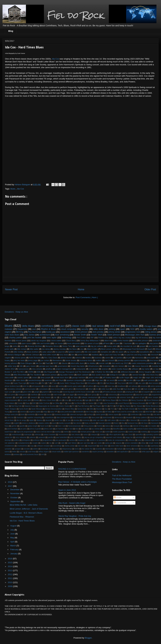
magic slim (138, 377)
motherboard (16, 435)
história (100, 426)
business (98, 358)
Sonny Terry (67, 346)
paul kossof (110, 360)
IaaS (115, 372)
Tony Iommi (122, 383)
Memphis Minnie (52, 346)
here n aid (62, 426)
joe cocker (45, 360)
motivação (28, 435)
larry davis (85, 429)
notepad (94, 435)
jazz (63, 326)
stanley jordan (70, 446)
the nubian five (87, 449)
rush (56, 443)
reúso (156, 440)
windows (8, 454)
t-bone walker (56, 340)
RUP (118, 406)
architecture (45, 335)
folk (21, 366)
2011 (10, 578)
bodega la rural (116, 375)
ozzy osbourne (21, 437)
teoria (77, 449)
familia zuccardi (65, 423)
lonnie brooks (71, 360)
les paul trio (60, 352)
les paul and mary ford (112, 355)
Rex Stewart (138, 406)
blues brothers (33, 352)
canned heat (137, 375)
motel (7, 435)
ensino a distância (29, 423)
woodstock (65, 332)
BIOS (94, 400)
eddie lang (12, 366)
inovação (117, 426)
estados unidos (44, 423)
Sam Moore (110, 383)
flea (123, 423)
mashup (58, 432)
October (14, 498)
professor (36, 440)
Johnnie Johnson (32, 355)
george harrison (79, 377)
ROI (111, 406)
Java (70, 403)
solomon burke (125, 397)
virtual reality (56, 452)
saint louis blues (12, 335)
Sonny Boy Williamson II (90, 340)
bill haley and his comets (123, 412)
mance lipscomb (142, 366)
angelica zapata (35, 412)
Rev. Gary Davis (51, 358)
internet (97, 392)
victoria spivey (20, 358)
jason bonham (12, 429)
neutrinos (48, 380)
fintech (116, 423)
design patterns (141, 418)
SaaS (150, 349)
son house (59, 343)
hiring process (89, 426)
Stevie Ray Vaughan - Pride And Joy (75, 516)
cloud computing (69, 329)
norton (86, 435)
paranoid (42, 437)
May (13, 538)
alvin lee (26, 386)
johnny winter (114, 332)
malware (9, 329)
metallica (74, 432)
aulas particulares (67, 412)
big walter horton (67, 375)
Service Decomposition (54, 409)
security (85, 329)
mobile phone (133, 432)
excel (54, 423)
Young (7, 412)
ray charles (131, 352)
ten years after (26, 400)
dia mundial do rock (128, 346)
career (108, 358)
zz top (156, 369)
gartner (14, 426)
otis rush (102, 395)
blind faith (149, 412)
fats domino (78, 423)
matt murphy (58, 395)
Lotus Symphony (109, 403)
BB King (20, 332)
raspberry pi (82, 440)
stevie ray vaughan (39, 340)
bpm (127, 375)
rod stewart (94, 369)
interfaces (126, 426)
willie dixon (98, 329)
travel (136, 449)
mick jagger (70, 395)
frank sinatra (148, 389)
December (15, 490)
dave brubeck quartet (81, 418)
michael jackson (86, 432)
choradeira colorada (14, 389)
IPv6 (43, 383)
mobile (107, 432)
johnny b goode (35, 429)
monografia (154, 432)
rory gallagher (141, 343)
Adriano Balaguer (15, 355)
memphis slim (106, 352)
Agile (87, 400)
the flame (73, 349)
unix (60, 400)
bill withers (89, 386)
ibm (73, 355)
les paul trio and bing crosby (136, 355)
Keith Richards (35, 358)
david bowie (107, 418)
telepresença (67, 449)
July (12, 530)
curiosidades (43, 389)
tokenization (109, 449)
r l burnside (127, 343)
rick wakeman (10, 443)
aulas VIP (54, 412)
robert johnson (113, 335)
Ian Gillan (56, 403)
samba (120, 380)
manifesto (34, 395)
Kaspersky (22, 329)
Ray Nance (126, 406)
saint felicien (72, 443)
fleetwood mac (133, 423)
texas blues (132, 326)
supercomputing (140, 360)
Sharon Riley (70, 409)
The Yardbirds (36, 375)
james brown (83, 355)
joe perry (24, 429)
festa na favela (90, 423)
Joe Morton (78, 403)
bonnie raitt (103, 363)
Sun (106, 409)
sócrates (27, 449)
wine (23, 346)
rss (50, 443)
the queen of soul (91, 343)
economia (86, 420)
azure (53, 386)
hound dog (56, 392)
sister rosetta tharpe (120, 369)
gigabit (18, 392)
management (23, 395)
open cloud (128, 435)
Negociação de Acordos (47, 406)
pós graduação (61, 440)
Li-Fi (98, 403)
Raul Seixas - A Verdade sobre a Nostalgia (77, 482)
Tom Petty (141, 409)
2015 (10, 563)
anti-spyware (36, 386)
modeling (144, 432)
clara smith (9, 377)
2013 (10, 570)
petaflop (49, 369)
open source (27, 343)
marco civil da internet (44, 432)
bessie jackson (51, 375)
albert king (108, 340)
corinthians (47, 326)
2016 (10, 559)
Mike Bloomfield (20, 375)
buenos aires (155, 335)
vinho (15, 346)
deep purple (46, 377)
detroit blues (9, 420)
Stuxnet (99, 409)
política (16, 440)
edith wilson (112, 420)
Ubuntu (65, 363)
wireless (17, 454)
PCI (73, 406)
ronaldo (35, 443)
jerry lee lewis (19, 360)
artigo (45, 412)
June (13, 534)
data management (63, 418)
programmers (48, 440)
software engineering (109, 397)
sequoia (118, 443)
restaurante (81, 369)
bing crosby (100, 386)
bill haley (108, 412)
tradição (120, 449)
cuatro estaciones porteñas (142, 363)
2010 (10, 582)
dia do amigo (21, 420)
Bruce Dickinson (153, 400)
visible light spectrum (71, 452)
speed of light (139, 397)
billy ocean (139, 412)
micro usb (99, 432)
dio (97, 389)
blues (13, 189)
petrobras (139, 437)
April (13, 542)
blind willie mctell (49, 355)
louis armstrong (62, 335)
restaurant (148, 440)
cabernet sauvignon (77, 415)
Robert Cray (103, 338)
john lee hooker (34, 338)
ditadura (40, 420)
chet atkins (157, 415)
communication (30, 389)
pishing (112, 329)
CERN (31, 372)
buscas (49, 415)
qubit (17, 397)
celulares (125, 415)
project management (64, 369)
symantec (8, 449)
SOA (132, 329)
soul (34, 329)
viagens (8, 358)
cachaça (90, 415)
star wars (81, 446)
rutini (63, 443)
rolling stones (151, 332)
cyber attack (47, 352)
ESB (38, 372)
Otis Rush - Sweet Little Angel (72, 503)
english (16, 423)
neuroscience (63, 435)
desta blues (154, 418)
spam (123, 329)
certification (135, 415)
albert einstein (153, 383)
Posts (118, 498)
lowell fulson (9, 432)
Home (81, 289)
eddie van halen (98, 420)
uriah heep (32, 452)
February (15, 550)
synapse (18, 449)
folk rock (137, 389)
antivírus (79, 358)
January (14, 554)
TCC (112, 409)
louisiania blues (86, 360)
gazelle (22, 426)
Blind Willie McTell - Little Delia (23, 505)
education (122, 420)
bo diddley (91, 363)
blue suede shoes (99, 375)
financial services (105, 423)
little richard (22, 349)
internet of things (139, 426)
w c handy (157, 352)
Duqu (27, 403)
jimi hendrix (153, 346)
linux (129, 366)
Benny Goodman (137, 400)
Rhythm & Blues (48, 329)
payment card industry (114, 437)
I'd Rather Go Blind (102, 372)
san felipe (74, 397)
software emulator (43, 446)
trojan (138, 380)
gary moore (31, 366)
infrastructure (93, 366)
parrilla (50, 437)
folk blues (144, 423)
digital (31, 420)
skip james (154, 343)
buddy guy (51, 332)
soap (32, 446)
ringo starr (99, 380)
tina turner (154, 360)
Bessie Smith (80, 335)
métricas (38, 435)
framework (155, 423)
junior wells (9, 349)
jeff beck (106, 343)
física (7, 426)
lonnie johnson (81, 332)
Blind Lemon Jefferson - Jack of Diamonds (29, 509)
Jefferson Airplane (128, 372)
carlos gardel (101, 415)
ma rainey (46, 349)
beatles (88, 358)
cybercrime (13, 343)
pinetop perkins (124, 360)
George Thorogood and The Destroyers (75, 372)
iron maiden (152, 426)
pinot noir (149, 437)
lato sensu (106, 429)
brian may (111, 386)
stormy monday (60, 349)
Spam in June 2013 (67, 490)
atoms (46, 386)
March (13, 546)
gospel (143, 346)
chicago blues (150, 326)
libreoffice (117, 429)
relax (140, 440)
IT (48, 383)
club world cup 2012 (120, 363)
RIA (106, 406)
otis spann (119, 352)
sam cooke (98, 443)
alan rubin (142, 383)
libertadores (57, 360)
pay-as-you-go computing (94, 437)
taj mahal (146, 369)
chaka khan (146, 415)
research (34, 397)
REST (56, 363)
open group (92, 395)
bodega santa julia (11, 415)
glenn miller (27, 392)
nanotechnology (35, 380)
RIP (92, 338)
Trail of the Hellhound (122, 475)
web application (122, 452)
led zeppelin (146, 392)
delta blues (28, 326)
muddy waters (146, 329)
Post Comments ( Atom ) (87, 297)
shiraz (143, 443)
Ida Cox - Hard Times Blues (22, 521)
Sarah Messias (37, 409)
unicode (22, 452)
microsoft (155, 355)
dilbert (91, 389)
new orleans (76, 435)
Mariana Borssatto (139, 403)
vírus (67, 400)
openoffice (139, 435)
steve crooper (153, 397)
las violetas (96, 429)
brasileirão (31, 415)
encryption (144, 420)
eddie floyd (116, 389)
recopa (89, 380)
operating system (152, 435)
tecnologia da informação (50, 449)
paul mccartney (76, 437)
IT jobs (54, 383)
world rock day (77, 400)
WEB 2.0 (132, 383)
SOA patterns (92, 383)
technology (67, 338)
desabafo (129, 418)
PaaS (48, 363)
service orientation (131, 443)
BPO (101, 400)
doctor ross (58, 420)
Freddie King (34, 383)
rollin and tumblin (43, 343)
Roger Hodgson (10, 409)
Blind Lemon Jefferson (110, 349)
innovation (107, 366)
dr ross (68, 420)
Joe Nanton (89, 403)
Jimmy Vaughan (145, 372)
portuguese (26, 440)
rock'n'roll (115, 326)
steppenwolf (92, 446)
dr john (129, 358)
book (23, 415)
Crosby (20, 403)
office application (115, 435)
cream (35, 377)
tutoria (7, 452)
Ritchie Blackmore (152, 406)
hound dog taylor (78, 366)
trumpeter (145, 449)
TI (118, 409)
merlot (66, 432)
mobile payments (119, 432)
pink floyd (59, 380)
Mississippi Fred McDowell (133, 349)
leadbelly (95, 355)
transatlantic (144, 352)
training (128, 449)
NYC (157, 403)
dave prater (96, 418)
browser (41, 415)
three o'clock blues (49, 400)
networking (81, 395)
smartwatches (22, 446)
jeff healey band (109, 377)
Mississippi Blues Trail (122, 482)
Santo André (24, 409)
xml (43, 454)
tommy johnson (11, 363)
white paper (146, 452)
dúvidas (77, 420)
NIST (150, 403)
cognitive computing (34, 418)
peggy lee (129, 437)
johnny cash (48, 429)
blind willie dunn (77, 363)
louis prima (11, 395)
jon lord (70, 429)
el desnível (133, 420)
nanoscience (23, 369)
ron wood (110, 380)
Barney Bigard (111, 400)
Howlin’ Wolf (96, 335)
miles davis (20, 380)
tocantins (99, 449)
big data (99, 412)
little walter (34, 349)
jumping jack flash (132, 392)
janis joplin (151, 358)
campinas (144, 386)
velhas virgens (44, 452)
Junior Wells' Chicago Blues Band (72, 383)
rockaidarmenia (24, 443)
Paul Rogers (97, 406)
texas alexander (74, 343)
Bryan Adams (10, 403)
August (14, 526)
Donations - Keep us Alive (16, 312)
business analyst (61, 415)
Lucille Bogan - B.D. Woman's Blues (26, 513)
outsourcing (113, 395)
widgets (156, 452)
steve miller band (117, 446)
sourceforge (57, 446)
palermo (33, 437)
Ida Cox (56, 59)
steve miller (104, 446)
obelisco (103, 435)
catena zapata (113, 415)
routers (43, 443)
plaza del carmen (142, 395)
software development (89, 397)
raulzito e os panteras (97, 440)
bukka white (112, 346)
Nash (7, 406)
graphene (45, 392)
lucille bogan (124, 377)
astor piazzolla (82, 346)
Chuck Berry (71, 340)
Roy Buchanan (35, 332)
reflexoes (131, 440)
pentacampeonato (126, 395)
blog (157, 412)
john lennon (119, 366)
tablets (35, 449)
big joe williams (97, 346)
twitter (14, 452)
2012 (10, 574)
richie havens (45, 397)
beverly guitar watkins (75, 386)
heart (53, 426)
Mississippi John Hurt (135, 335)
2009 (10, 586)
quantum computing (74, 380)
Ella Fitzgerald (49, 372)
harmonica (139, 358)
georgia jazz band (47, 366)
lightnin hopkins (75, 352)
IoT (64, 403)
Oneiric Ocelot (64, 406)
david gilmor (69, 389)
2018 (10, 482)
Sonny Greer (82, 409)
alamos (15, 412)
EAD (34, 403)
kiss (77, 429)
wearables (110, 452)
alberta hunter (66, 358)
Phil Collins (81, 338)
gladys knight (33, 426)
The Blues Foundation (122, 479)
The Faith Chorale (128, 409)
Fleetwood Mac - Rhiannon (22, 517)
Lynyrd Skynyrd (124, 403)
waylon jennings (98, 452)
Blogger (88, 638)
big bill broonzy (142, 338)
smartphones (9, 446)
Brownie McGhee (35, 346)
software (135, 369)
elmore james (21, 340)
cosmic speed (23, 377)
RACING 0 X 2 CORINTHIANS (72, 469)
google (37, 392)
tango (7, 346)
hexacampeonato (75, 426)
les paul (116, 343)
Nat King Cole (16, 406)
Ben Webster (123, 400)
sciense (105, 369)
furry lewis (64, 355)
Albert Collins (92, 349)
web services (149, 380)
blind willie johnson (141, 340)
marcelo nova (46, 395)
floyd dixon (127, 389)
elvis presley (98, 332)
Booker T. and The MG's (15, 372)
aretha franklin (123, 340)
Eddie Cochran (44, 403)
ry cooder (64, 397)
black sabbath (83, 375)
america (23, 412)
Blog (11, 31)
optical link (9, 437)
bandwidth (79, 412)
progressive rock (133, 332)
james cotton (94, 377)
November (15, 493)
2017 (10, 486)
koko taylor (52, 338)
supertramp (154, 446)
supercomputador (11, 400)
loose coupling (128, 429)
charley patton (16, 338)
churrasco (20, 418)
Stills (91, 409)
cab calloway (133, 386)
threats (37, 400)
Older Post (150, 289)
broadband (121, 386)
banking (61, 386)
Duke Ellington (26, 363)
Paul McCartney (84, 406)
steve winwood (132, 446)
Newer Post (11, 289)
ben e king (90, 412)
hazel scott (44, 426)
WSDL (150, 409)
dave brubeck (56, 389)
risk (55, 397)
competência (49, 418)
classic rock (78, 326)
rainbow (72, 440)
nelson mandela (50, 435)
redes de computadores (117, 440)
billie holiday (19, 352)
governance (62, 366)
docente (48, 420)
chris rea (10, 418)
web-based (135, 452)
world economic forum (30, 454)
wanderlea (86, 452)
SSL (102, 383)
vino (82, 349)
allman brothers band (12, 386)
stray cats (144, 446)
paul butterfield (62, 437)
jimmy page (33, 360)
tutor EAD (155, 449)
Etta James (29, 335)
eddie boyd (105, 389)
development (81, 389)
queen (25, 397)
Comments (120, 503)
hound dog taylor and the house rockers (77, 392)
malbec (99, 360)
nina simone (37, 369)
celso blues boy (152, 375)
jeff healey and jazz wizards (112, 392)
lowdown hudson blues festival (147, 429)
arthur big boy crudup (122, 338)
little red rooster (91, 352)
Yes (157, 409)
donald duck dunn (61, 377)
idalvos (108, 426)
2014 (10, 566)
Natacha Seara (30, 406)
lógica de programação (25, 432)
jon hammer (60, 429)
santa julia (109, 443)
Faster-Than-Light (20, 383)
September (16, 501)
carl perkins (118, 358)
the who (130, 380)
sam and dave (85, 443)
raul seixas (98, 326)
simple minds (154, 443)
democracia (119, 418)
